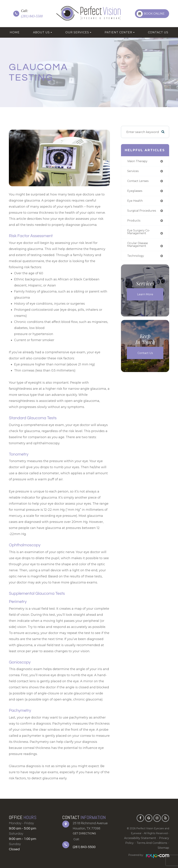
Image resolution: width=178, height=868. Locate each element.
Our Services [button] (78, 32)
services (133, 171)
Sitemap (164, 843)
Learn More (145, 297)
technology (136, 258)
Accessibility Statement (133, 838)
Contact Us (158, 32)
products (134, 222)
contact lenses (139, 181)
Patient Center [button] (120, 32)
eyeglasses (136, 192)
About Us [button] (43, 32)
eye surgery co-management (139, 233)
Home (15, 32)
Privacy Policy (159, 838)
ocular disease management (139, 247)
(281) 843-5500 (32, 16)
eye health (135, 202)
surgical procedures (143, 212)
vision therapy (138, 161)
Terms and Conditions (143, 843)
